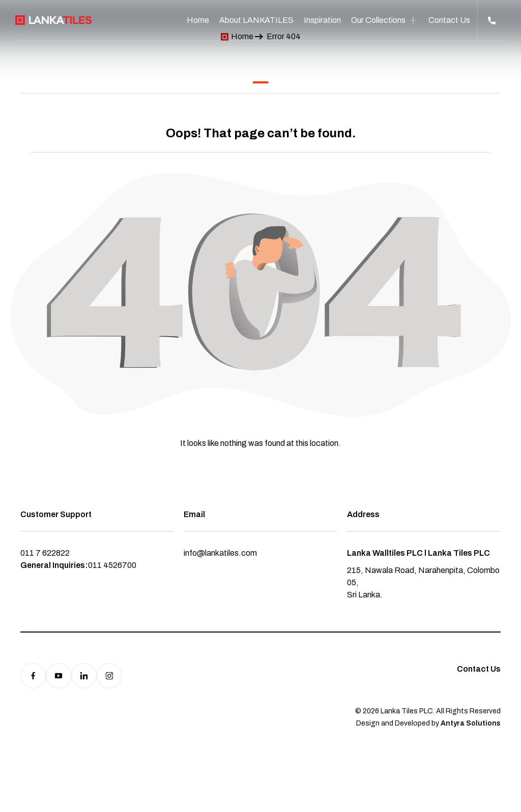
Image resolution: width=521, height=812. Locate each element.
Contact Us (449, 20)
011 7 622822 (45, 553)
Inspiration (322, 20)
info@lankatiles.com (220, 553)
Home (198, 20)
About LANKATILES (256, 20)
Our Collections (378, 20)
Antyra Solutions (471, 723)
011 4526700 (112, 565)
